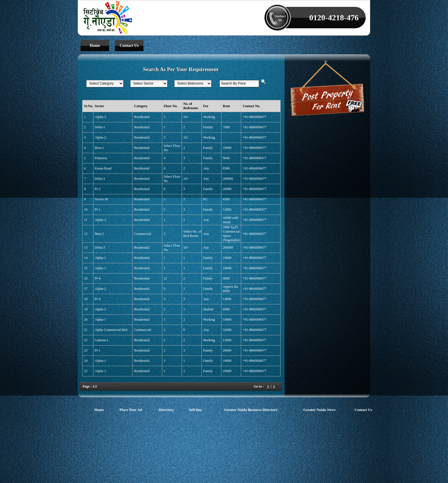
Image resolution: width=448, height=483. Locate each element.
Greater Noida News (319, 409)
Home (95, 46)
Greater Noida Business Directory (251, 409)
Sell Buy (195, 409)
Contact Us (129, 46)
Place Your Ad (131, 409)
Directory (166, 409)
